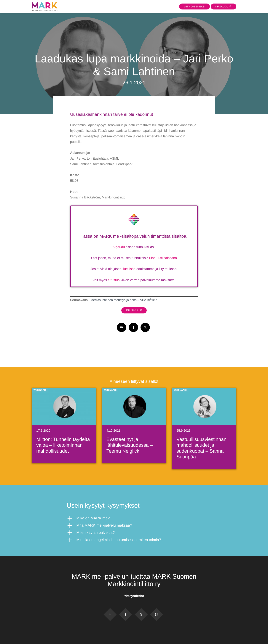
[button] (134, 518)
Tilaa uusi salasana (163, 258)
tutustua (114, 280)
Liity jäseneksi (194, 6)
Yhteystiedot (134, 596)
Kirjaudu (119, 247)
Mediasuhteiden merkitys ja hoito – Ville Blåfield (124, 300)
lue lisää (129, 269)
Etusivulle (134, 310)
